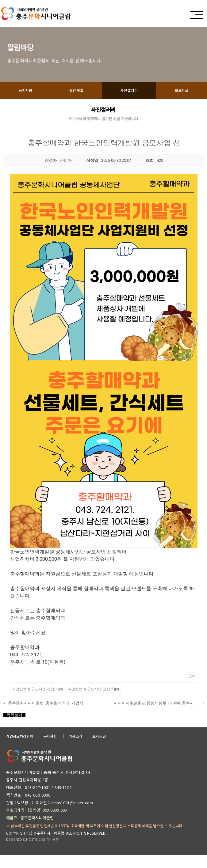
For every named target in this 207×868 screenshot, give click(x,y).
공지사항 (25, 104)
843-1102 (63, 801)
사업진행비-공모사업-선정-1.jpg (38, 703)
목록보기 (14, 728)
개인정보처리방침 (20, 750)
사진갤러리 (129, 104)
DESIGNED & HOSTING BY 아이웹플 (32, 853)
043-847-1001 (37, 801)
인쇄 (192, 689)
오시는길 (99, 750)
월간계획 (76, 104)
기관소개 (75, 750)
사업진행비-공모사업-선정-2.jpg (93, 703)
